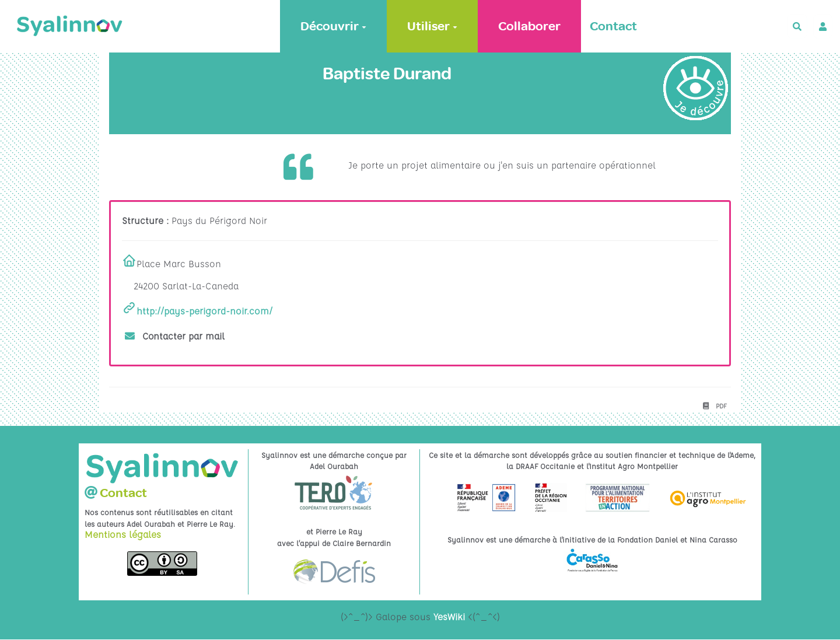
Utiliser (432, 26)
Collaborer (529, 26)
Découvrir (333, 26)
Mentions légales (123, 534)
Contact (613, 26)
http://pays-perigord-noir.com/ (204, 311)
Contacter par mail (175, 336)
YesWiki (449, 617)
